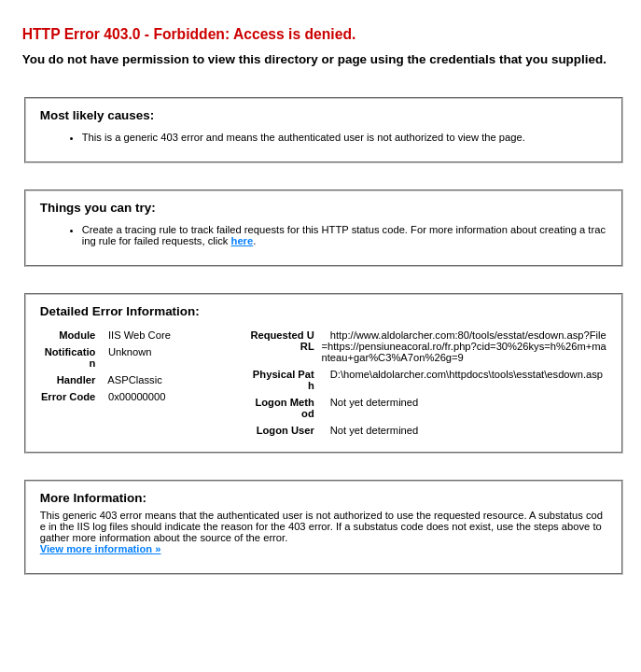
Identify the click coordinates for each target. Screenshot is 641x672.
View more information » (101, 549)
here (243, 241)
